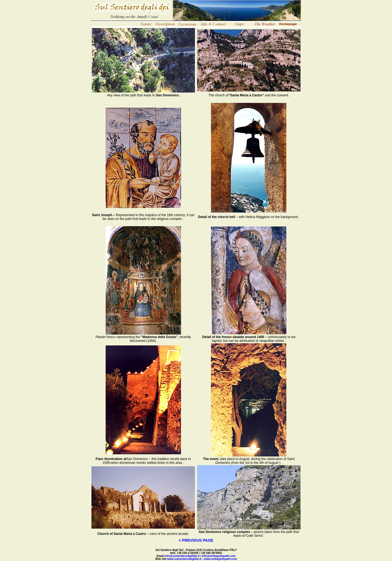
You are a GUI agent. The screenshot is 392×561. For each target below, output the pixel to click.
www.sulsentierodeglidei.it (184, 559)
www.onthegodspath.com (220, 559)
